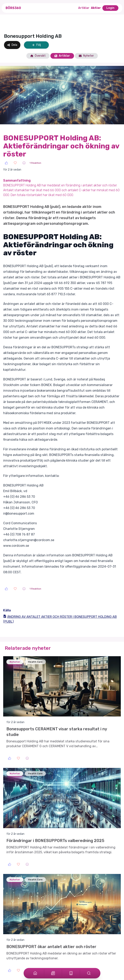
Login (110, 8)
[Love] (15, 163)
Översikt (38, 56)
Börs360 (13, 8)
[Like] (6, 163)
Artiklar (84, 8)
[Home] (35, 973)
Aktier (96, 8)
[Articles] (53, 973)
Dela (12, 45)
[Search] (89, 973)
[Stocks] (71, 973)
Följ (36, 45)
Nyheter (86, 56)
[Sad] (24, 163)
